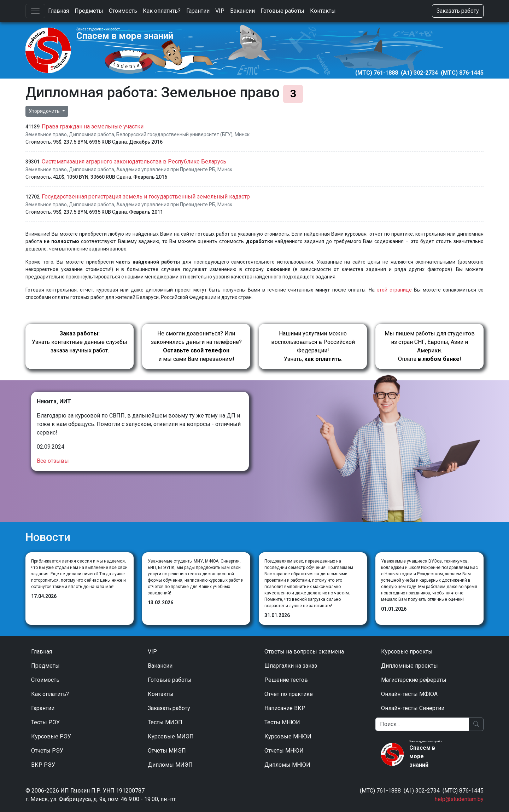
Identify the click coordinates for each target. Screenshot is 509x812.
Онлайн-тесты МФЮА (409, 694)
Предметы (89, 11)
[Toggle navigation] (35, 11)
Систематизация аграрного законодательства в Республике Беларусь (134, 162)
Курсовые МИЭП (171, 736)
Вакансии (242, 11)
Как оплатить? (162, 11)
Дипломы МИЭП (170, 765)
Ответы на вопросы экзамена (304, 652)
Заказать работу (458, 11)
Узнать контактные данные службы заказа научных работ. (80, 342)
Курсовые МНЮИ (288, 736)
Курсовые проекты (407, 652)
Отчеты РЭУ (47, 751)
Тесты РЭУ (45, 722)
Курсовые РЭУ (51, 736)
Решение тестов (286, 680)
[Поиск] (422, 724)
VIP (220, 11)
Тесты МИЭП (165, 722)
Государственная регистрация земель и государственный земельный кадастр (146, 197)
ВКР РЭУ (43, 765)
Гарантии (198, 11)
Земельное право (46, 134)
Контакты (323, 11)
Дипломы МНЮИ (287, 765)
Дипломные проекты (409, 666)
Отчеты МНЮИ (284, 751)
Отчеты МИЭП (167, 751)
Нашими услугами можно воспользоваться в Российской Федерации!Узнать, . (313, 346)
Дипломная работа (92, 134)
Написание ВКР (285, 708)
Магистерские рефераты (414, 680)
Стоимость (123, 11)
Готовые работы (282, 11)
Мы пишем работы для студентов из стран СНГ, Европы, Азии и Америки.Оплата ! (430, 346)
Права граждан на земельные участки (93, 126)
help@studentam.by (459, 799)
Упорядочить (45, 111)
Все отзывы (53, 461)
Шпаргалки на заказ (291, 666)
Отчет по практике (289, 694)
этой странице (394, 290)
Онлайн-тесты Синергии (413, 708)
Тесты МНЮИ (282, 722)
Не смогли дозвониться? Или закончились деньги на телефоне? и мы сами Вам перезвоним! (196, 346)
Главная (58, 11)
